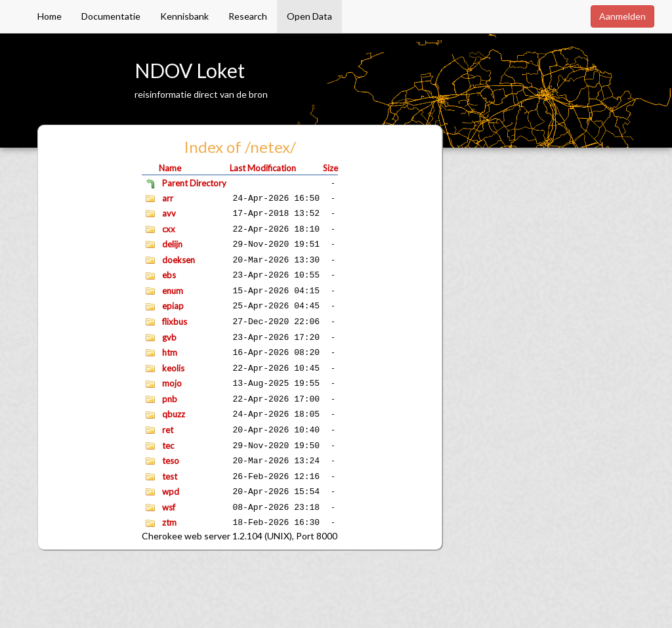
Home (50, 16)
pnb (170, 399)
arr (168, 198)
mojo (172, 383)
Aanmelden (622, 16)
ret (168, 430)
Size (330, 168)
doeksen (178, 260)
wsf (169, 507)
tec (168, 446)
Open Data (309, 16)
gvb (169, 337)
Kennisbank (184, 16)
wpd (171, 492)
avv (169, 213)
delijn (172, 244)
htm (170, 352)
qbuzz (174, 414)
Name (170, 168)
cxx (169, 229)
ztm (169, 522)
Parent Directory (194, 183)
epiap (173, 306)
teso (171, 461)
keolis (173, 368)
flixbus (175, 322)
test (170, 476)
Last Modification (263, 168)
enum (173, 291)
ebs (169, 275)
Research (248, 16)
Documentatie (111, 16)
